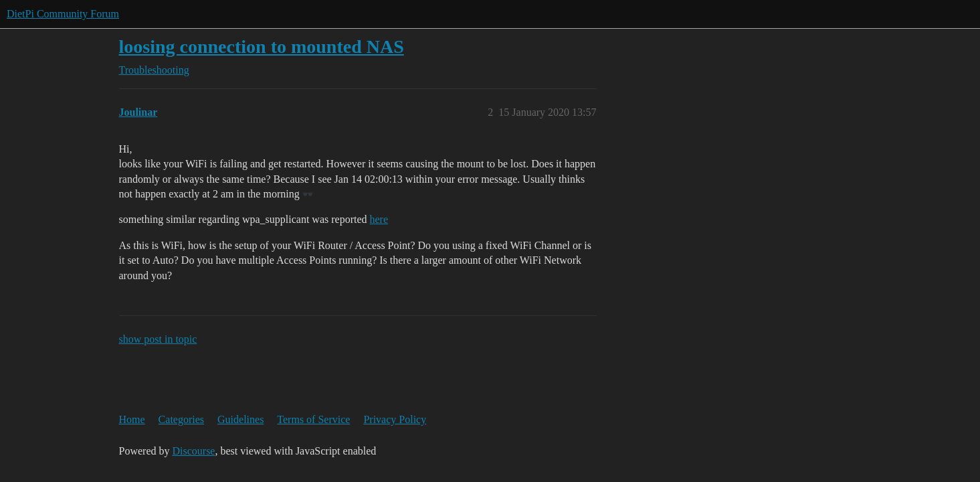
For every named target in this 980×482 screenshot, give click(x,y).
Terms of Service (313, 419)
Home (132, 419)
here (379, 219)
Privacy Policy (395, 419)
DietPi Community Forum (63, 14)
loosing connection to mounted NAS (262, 47)
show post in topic (158, 339)
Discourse (193, 451)
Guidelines (240, 419)
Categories (181, 419)
